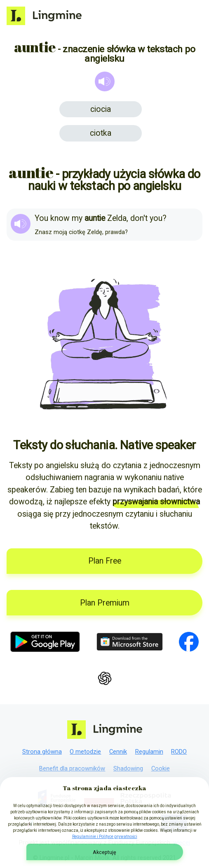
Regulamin (149, 752)
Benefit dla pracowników (72, 768)
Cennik (118, 752)
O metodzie (85, 752)
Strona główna (42, 752)
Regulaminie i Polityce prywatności (105, 837)
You (41, 218)
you (156, 218)
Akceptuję (104, 852)
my (77, 218)
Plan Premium (105, 603)
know (60, 218)
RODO (179, 752)
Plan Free (105, 561)
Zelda (117, 218)
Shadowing (128, 768)
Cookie (161, 768)
